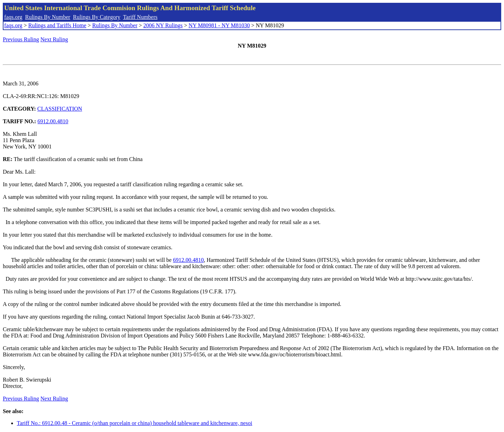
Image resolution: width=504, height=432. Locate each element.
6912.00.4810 (53, 121)
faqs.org (13, 17)
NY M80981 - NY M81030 (219, 25)
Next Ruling (54, 39)
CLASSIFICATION (60, 109)
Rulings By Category (97, 17)
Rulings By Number (48, 17)
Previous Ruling (21, 39)
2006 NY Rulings (163, 25)
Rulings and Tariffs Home (57, 25)
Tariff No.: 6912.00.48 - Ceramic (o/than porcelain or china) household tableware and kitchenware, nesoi (135, 423)
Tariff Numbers (140, 17)
